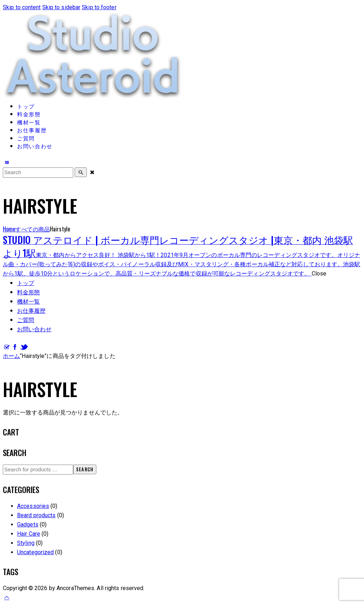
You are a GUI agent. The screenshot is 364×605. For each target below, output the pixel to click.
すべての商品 (33, 229)
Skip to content (22, 7)
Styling (26, 543)
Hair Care (29, 534)
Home (9, 229)
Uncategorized (35, 552)
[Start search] (81, 172)
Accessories (33, 506)
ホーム (11, 356)
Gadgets (28, 524)
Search (85, 469)
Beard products (36, 515)
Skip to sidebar (61, 7)
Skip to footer (99, 7)
